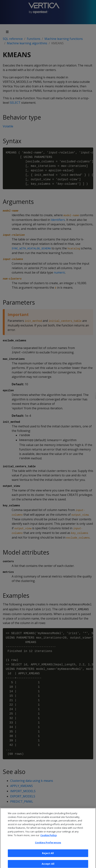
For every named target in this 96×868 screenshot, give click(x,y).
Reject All (48, 856)
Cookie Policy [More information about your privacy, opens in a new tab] (49, 837)
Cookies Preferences (48, 845)
